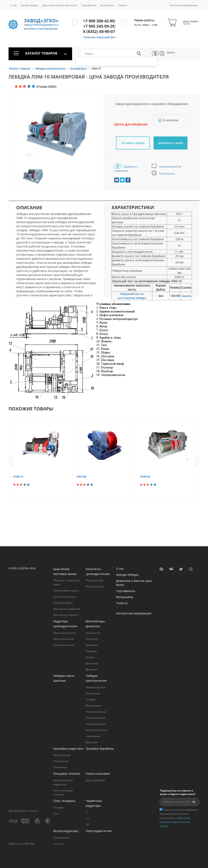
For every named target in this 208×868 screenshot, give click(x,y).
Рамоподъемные (96, 718)
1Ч (87, 818)
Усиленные (60, 767)
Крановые (92, 742)
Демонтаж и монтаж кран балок (60, 5)
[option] (56, 134)
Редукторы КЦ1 (95, 580)
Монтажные (93, 693)
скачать (186, 296)
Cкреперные (93, 736)
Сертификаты (89, 5)
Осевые (90, 657)
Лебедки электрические (50, 69)
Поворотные (61, 761)
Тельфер (58, 807)
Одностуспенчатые (65, 633)
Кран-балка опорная (65, 615)
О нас (14, 5)
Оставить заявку (133, 143)
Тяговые (91, 700)
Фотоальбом (107, 5)
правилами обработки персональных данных (175, 822)
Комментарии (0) (166, 167)
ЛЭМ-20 (145, 477)
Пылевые (91, 651)
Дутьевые (92, 669)
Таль (56, 814)
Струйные (92, 639)
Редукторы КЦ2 (95, 586)
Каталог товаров (20, 69)
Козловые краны (63, 603)
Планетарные (62, 838)
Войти (171, 52)
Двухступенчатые (64, 639)
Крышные (92, 645)
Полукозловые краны (66, 590)
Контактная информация (184, 5)
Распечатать (163, 173)
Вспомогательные (97, 730)
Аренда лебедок (29, 5)
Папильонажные (96, 712)
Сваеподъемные (96, 724)
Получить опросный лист (100, 37)
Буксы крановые (95, 780)
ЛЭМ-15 (18, 477)
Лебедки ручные (96, 687)
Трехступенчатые (64, 645)
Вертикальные (62, 755)
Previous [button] (12, 462)
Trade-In (123, 5)
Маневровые (79, 69)
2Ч (87, 825)
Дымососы (92, 663)
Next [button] (196, 462)
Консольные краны (65, 597)
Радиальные (93, 633)
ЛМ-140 (81, 477)
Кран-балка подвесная (67, 609)
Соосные (58, 844)
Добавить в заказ (171, 143)
